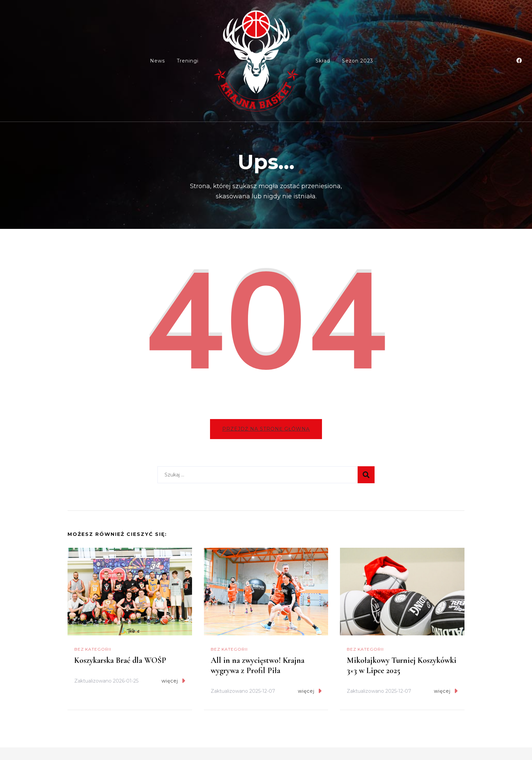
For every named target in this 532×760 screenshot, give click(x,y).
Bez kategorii (93, 649)
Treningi (188, 61)
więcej (173, 681)
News (157, 61)
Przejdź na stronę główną (266, 429)
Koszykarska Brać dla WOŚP (120, 660)
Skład (323, 61)
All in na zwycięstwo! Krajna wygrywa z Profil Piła (258, 665)
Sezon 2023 (358, 61)
